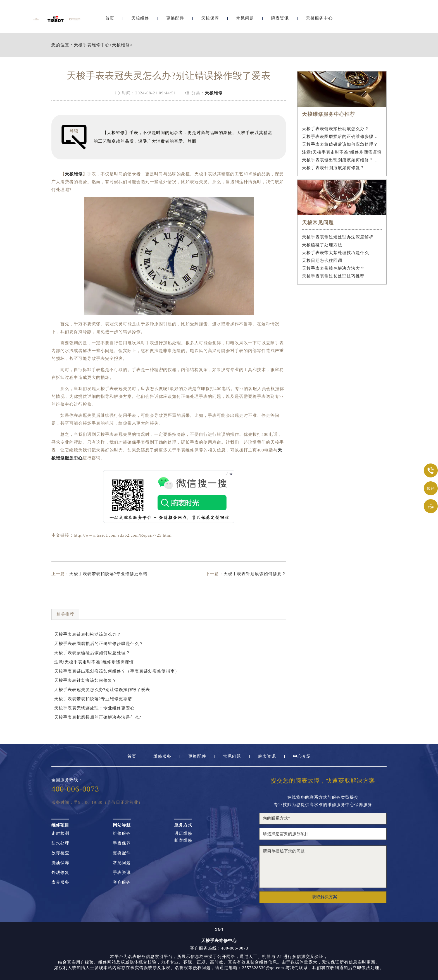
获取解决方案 (325, 897)
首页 (110, 19)
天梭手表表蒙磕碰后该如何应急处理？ (340, 144)
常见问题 (245, 19)
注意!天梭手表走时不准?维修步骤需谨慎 (342, 152)
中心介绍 (302, 756)
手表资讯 (122, 873)
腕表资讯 (280, 19)
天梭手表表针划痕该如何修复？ (255, 574)
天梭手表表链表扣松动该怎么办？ (335, 129)
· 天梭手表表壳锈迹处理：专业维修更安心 (93, 708)
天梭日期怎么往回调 (322, 260)
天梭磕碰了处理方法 (322, 245)
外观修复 (60, 873)
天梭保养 (210, 19)
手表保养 (122, 843)
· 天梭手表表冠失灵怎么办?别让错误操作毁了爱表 (101, 690)
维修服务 (162, 756)
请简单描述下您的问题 (323, 867)
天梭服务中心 (319, 19)
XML (220, 930)
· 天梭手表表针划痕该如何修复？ (84, 680)
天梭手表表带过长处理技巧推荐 (333, 276)
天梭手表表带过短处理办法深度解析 (338, 237)
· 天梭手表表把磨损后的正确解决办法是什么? (96, 717)
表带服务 (60, 882)
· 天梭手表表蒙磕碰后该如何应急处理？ (91, 653)
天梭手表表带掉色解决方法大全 (333, 268)
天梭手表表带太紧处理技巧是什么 (335, 253)
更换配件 (175, 19)
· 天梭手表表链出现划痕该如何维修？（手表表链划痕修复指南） (115, 671)
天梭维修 (140, 19)
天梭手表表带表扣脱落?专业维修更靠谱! (109, 574)
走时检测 (60, 834)
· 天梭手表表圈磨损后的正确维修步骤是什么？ (97, 644)
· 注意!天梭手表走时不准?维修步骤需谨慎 (93, 662)
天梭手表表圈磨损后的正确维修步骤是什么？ (342, 137)
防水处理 (60, 843)
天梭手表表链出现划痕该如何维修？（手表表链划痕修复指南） (342, 160)
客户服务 (122, 882)
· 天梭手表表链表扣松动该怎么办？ (86, 634)
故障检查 (60, 853)
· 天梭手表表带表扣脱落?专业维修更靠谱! (93, 699)
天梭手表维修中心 (92, 45)
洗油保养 (60, 863)
